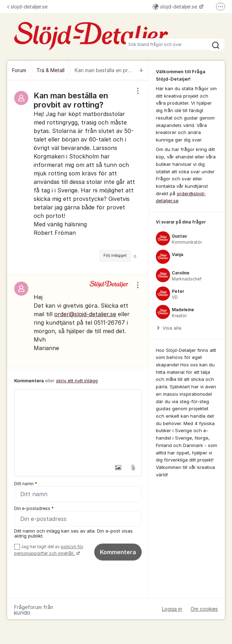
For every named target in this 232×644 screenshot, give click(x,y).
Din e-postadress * (34, 508)
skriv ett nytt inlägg (77, 381)
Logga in (172, 609)
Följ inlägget (115, 256)
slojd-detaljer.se (27, 7)
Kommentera (118, 552)
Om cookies (204, 609)
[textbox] (78, 425)
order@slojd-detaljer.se (85, 314)
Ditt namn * (26, 484)
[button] (118, 468)
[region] (78, 177)
